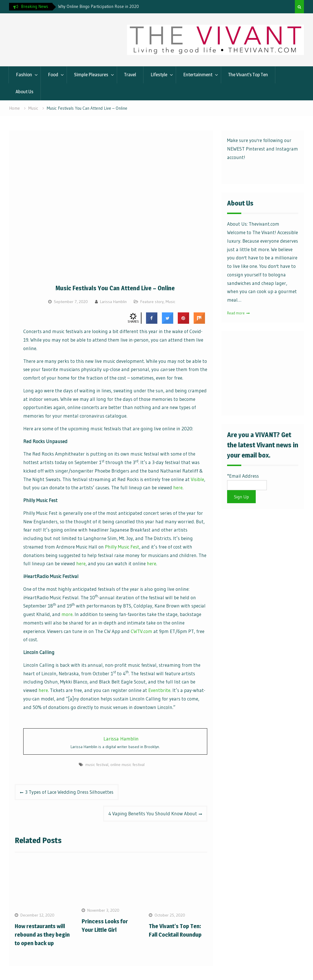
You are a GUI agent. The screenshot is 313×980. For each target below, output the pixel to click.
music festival (97, 765)
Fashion (24, 75)
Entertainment (198, 75)
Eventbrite (159, 690)
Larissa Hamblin (113, 302)
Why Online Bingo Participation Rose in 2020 (99, 6)
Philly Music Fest (122, 547)
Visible (197, 479)
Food (53, 75)
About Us (25, 92)
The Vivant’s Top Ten (248, 75)
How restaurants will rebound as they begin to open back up (42, 935)
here (178, 487)
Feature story (152, 302)
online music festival (127, 765)
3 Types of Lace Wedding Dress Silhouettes (69, 792)
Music (170, 302)
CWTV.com (141, 631)
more (67, 614)
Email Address (244, 476)
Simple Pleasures (91, 75)
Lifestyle (159, 75)
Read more (236, 313)
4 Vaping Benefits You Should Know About (153, 813)
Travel (130, 75)
